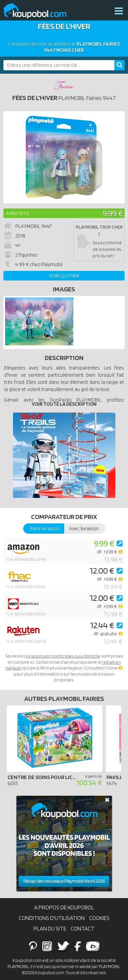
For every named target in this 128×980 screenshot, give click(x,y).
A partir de (18, 213)
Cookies (99, 918)
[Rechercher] (119, 65)
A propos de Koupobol (64, 907)
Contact (83, 928)
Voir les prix (64, 276)
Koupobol (39, 11)
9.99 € (113, 213)
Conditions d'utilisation (52, 918)
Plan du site (50, 928)
